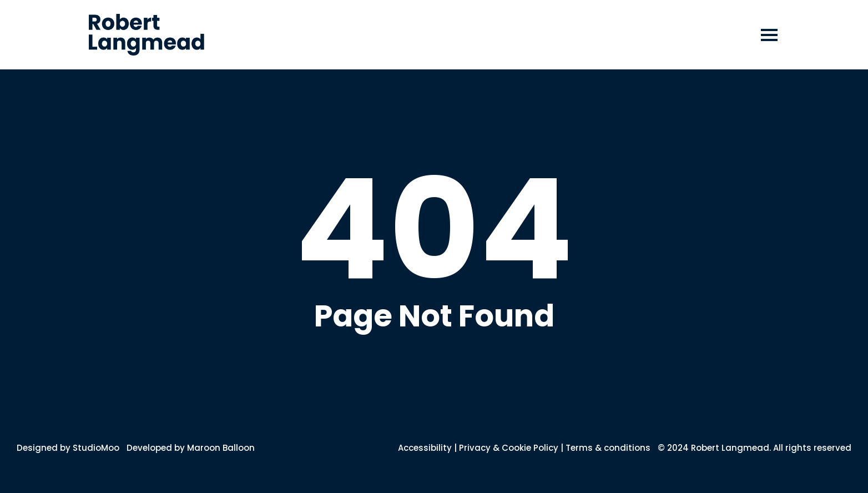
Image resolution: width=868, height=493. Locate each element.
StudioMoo (96, 448)
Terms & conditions (608, 448)
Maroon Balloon (221, 448)
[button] (770, 35)
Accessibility (425, 448)
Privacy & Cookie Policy (509, 448)
